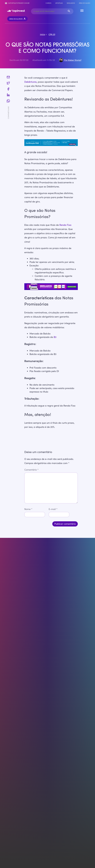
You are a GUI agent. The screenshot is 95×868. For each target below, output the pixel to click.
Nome (28, 509)
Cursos (48, 3)
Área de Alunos (17, 19)
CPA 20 (52, 34)
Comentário (31, 470)
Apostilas (59, 3)
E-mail (53, 509)
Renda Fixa (65, 225)
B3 (55, 337)
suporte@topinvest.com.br (17, 3)
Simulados (71, 3)
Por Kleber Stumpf (73, 60)
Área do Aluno (85, 3)
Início (43, 34)
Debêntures (30, 82)
